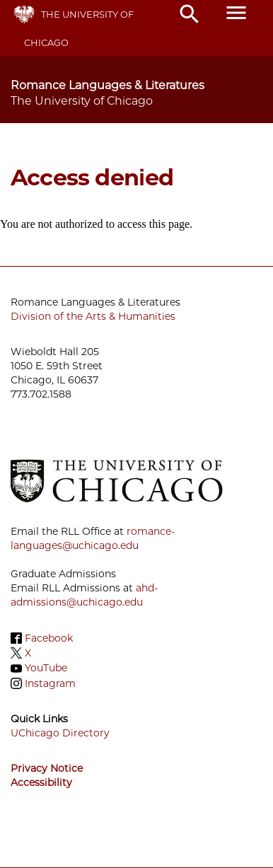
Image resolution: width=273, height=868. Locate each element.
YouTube (46, 669)
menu (236, 13)
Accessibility (41, 782)
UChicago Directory (60, 733)
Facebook (49, 638)
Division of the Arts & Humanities (93, 316)
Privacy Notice (47, 768)
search (190, 14)
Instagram (50, 683)
